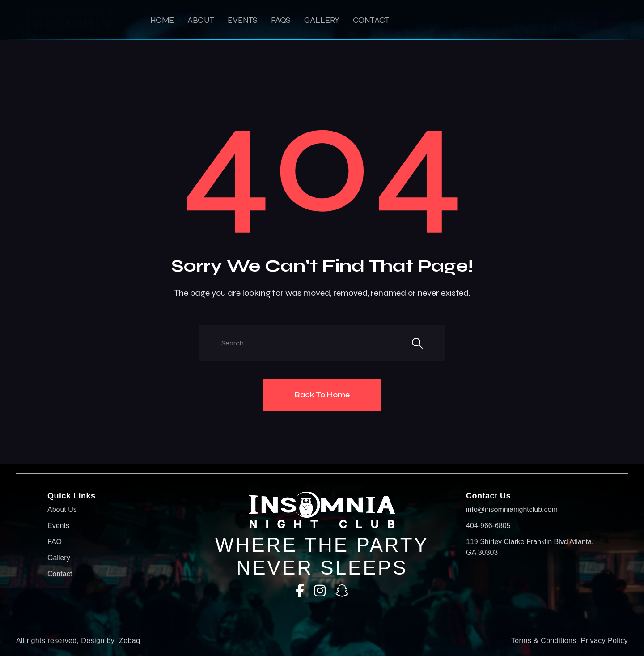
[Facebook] (300, 591)
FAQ (55, 542)
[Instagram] (320, 591)
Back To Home (322, 395)
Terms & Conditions (544, 641)
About (201, 20)
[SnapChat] (342, 591)
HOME (162, 20)
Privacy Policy (604, 641)
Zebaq (129, 641)
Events (243, 20)
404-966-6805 (488, 526)
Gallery (322, 20)
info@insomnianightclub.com (512, 509)
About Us (62, 509)
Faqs (281, 20)
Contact (371, 20)
